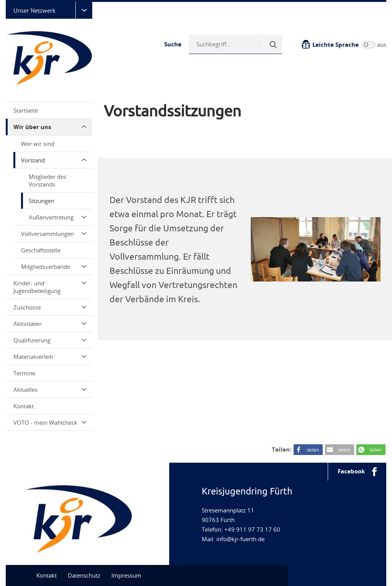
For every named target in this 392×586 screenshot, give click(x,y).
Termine (24, 373)
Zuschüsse (50, 307)
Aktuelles (50, 390)
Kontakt (24, 406)
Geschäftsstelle (41, 250)
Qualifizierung (50, 340)
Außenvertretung (58, 217)
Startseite (26, 110)
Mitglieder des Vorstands (47, 180)
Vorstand (54, 160)
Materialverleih (50, 357)
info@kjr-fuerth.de (240, 539)
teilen (313, 450)
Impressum (126, 575)
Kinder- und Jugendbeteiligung (50, 287)
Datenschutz (84, 575)
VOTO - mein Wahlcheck (50, 422)
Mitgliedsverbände (54, 267)
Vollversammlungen (54, 234)
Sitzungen (42, 201)
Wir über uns (50, 127)
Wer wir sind (38, 144)
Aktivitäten (50, 324)
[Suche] (273, 44)
